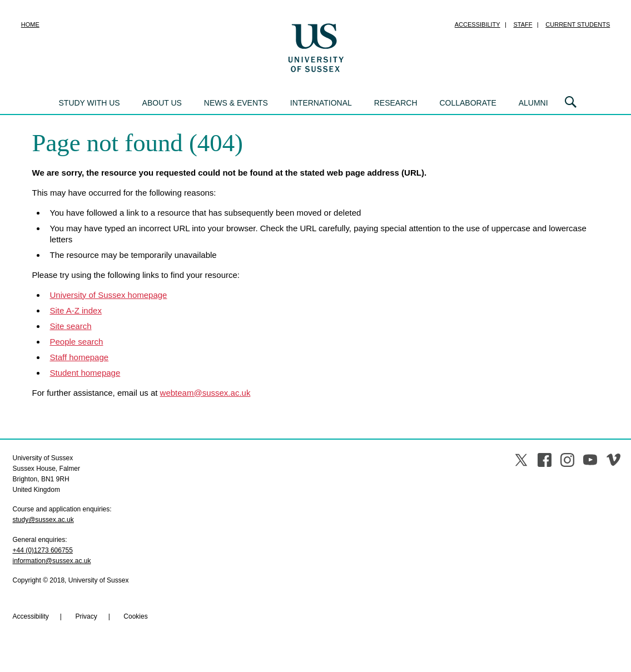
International (321, 103)
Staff (523, 24)
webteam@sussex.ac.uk (205, 393)
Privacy (86, 616)
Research (396, 103)
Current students (578, 24)
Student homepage (85, 373)
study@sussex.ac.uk (43, 520)
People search (77, 342)
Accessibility (478, 24)
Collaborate (468, 103)
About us (162, 103)
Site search (71, 326)
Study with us (90, 103)
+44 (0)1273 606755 (43, 550)
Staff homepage (80, 357)
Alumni (533, 103)
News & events (236, 103)
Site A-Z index (76, 310)
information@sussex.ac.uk (52, 561)
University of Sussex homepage (109, 295)
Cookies (135, 616)
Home (30, 24)
